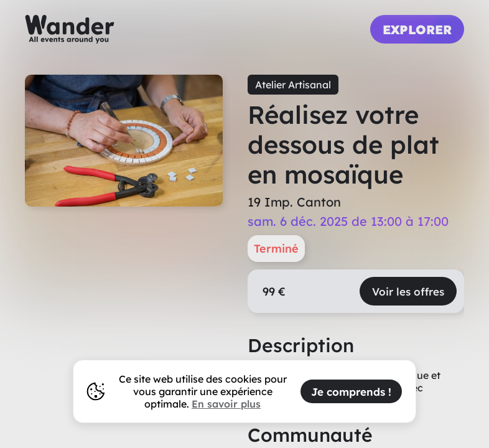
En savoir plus (226, 404)
